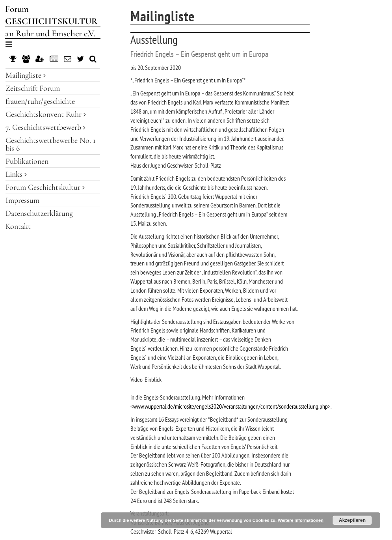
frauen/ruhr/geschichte (40, 101)
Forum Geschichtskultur (45, 187)
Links (16, 174)
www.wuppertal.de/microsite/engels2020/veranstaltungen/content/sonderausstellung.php (230, 406)
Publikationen (27, 161)
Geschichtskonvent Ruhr (46, 114)
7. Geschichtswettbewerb (46, 127)
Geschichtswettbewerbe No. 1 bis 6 (51, 144)
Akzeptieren (352, 520)
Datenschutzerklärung (39, 213)
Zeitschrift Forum (33, 88)
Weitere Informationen (301, 520)
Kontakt (18, 226)
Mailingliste (26, 75)
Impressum (22, 200)
